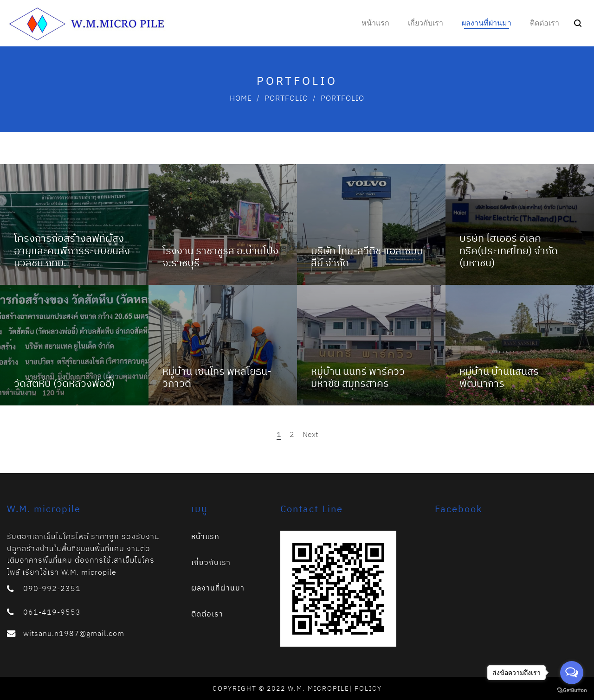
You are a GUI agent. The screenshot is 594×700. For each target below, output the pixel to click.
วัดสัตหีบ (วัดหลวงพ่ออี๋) (64, 383)
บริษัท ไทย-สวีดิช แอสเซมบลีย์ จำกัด (367, 256)
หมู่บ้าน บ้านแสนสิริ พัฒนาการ (499, 377)
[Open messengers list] (572, 673)
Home (241, 98)
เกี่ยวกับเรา (211, 562)
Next (310, 434)
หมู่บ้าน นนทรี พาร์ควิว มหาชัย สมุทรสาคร (358, 377)
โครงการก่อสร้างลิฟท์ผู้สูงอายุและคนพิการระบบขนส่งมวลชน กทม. (72, 250)
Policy (368, 688)
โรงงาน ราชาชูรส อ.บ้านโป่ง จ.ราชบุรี (220, 256)
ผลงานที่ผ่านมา (218, 588)
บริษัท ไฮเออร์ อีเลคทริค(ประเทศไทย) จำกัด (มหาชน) (509, 250)
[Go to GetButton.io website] (572, 690)
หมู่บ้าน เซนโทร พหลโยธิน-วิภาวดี (217, 377)
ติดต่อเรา (207, 614)
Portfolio (286, 98)
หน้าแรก (205, 536)
